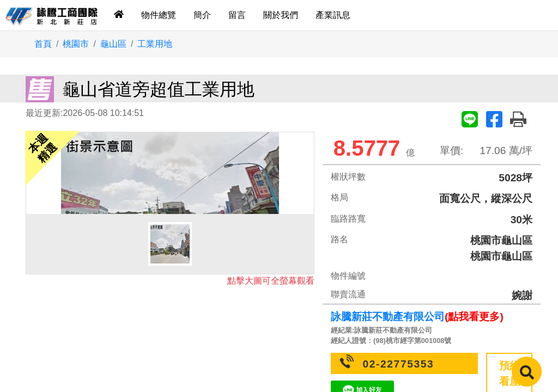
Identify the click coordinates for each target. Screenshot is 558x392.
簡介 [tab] (202, 15)
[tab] (119, 15)
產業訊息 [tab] (333, 15)
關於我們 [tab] (281, 15)
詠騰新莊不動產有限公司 (388, 317)
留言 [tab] (237, 15)
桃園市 (76, 44)
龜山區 (113, 44)
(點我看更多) (474, 317)
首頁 (43, 44)
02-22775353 (399, 364)
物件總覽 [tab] (159, 15)
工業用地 (155, 44)
